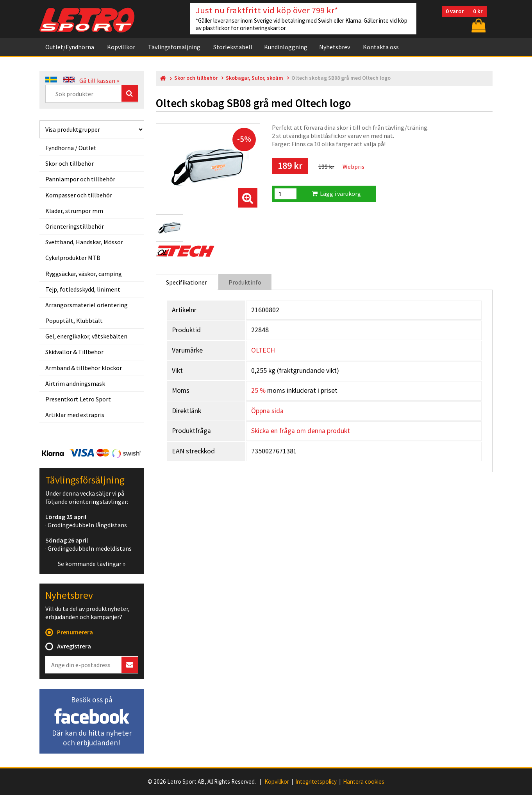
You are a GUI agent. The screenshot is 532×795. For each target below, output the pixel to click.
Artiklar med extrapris (75, 415)
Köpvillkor (121, 47)
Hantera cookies (364, 782)
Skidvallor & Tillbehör (74, 352)
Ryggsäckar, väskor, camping (84, 274)
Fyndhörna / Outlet (71, 148)
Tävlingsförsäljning (174, 47)
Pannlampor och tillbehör (80, 179)
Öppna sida (267, 411)
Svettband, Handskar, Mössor (84, 242)
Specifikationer (187, 282)
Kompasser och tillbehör (79, 195)
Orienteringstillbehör (75, 226)
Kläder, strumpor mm (74, 211)
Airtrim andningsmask (75, 383)
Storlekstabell (233, 47)
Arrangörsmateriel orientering (87, 305)
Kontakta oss (381, 47)
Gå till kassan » (99, 81)
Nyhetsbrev (335, 47)
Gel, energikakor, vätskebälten (86, 336)
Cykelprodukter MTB (73, 258)
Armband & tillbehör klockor (84, 368)
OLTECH (263, 350)
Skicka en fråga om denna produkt (301, 431)
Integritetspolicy (316, 782)
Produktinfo (245, 282)
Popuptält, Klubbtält (74, 321)
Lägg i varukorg (336, 193)
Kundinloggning (286, 47)
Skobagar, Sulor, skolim (254, 78)
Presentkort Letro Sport (78, 399)
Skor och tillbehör (70, 163)
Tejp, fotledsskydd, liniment (83, 289)
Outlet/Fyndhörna (70, 47)
